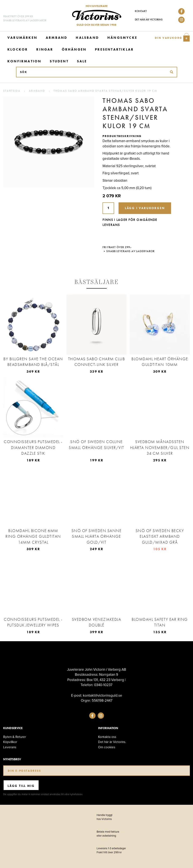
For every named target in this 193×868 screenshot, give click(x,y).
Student (59, 61)
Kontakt (141, 11)
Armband (57, 38)
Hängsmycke (122, 38)
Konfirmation (24, 61)
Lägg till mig (21, 786)
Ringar (45, 49)
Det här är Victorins (149, 19)
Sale (82, 61)
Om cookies (107, 747)
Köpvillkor (10, 742)
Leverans (10, 747)
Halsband (87, 38)
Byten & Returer (15, 737)
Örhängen (74, 49)
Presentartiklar (114, 49)
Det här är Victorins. (112, 742)
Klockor (18, 49)
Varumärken (22, 38)
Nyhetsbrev (12, 759)
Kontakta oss (107, 737)
